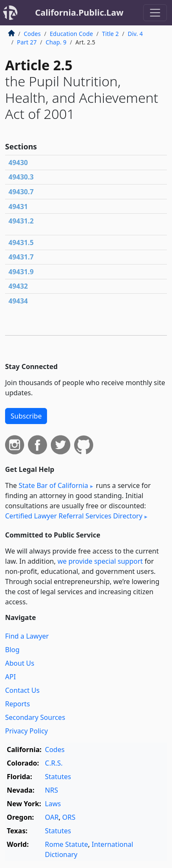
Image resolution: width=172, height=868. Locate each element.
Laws (53, 804)
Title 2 (111, 34)
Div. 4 (136, 34)
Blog (12, 650)
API (10, 677)
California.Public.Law (79, 12)
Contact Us (22, 690)
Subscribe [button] (26, 416)
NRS (51, 790)
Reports (18, 704)
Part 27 (27, 42)
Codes (32, 34)
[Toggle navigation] (155, 13)
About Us (20, 663)
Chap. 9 (56, 42)
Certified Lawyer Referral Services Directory (74, 516)
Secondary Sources (35, 717)
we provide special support (100, 561)
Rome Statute (67, 844)
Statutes (58, 777)
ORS (69, 817)
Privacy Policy (26, 731)
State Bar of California (53, 485)
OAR (52, 817)
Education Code (71, 34)
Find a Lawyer (27, 636)
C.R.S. (54, 763)
